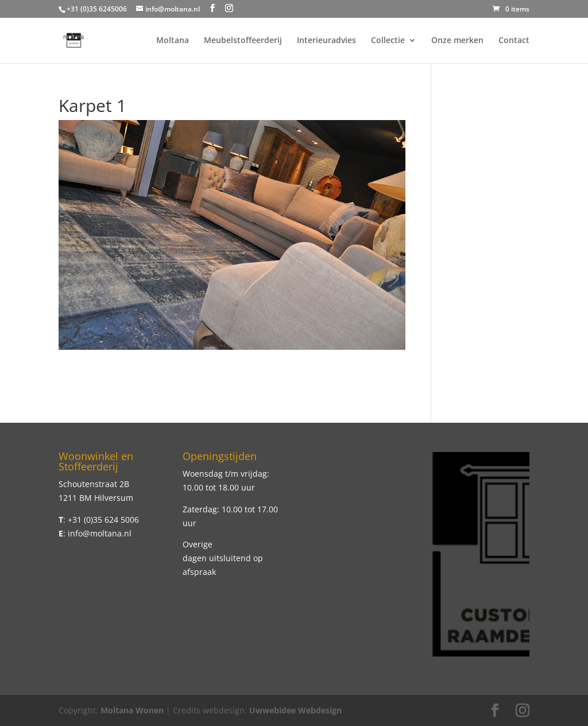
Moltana (173, 41)
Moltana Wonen (132, 710)
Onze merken (457, 41)
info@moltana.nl (100, 533)
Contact (514, 41)
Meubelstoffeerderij (243, 41)
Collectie (388, 41)
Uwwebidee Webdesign (295, 710)
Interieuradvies (326, 41)
